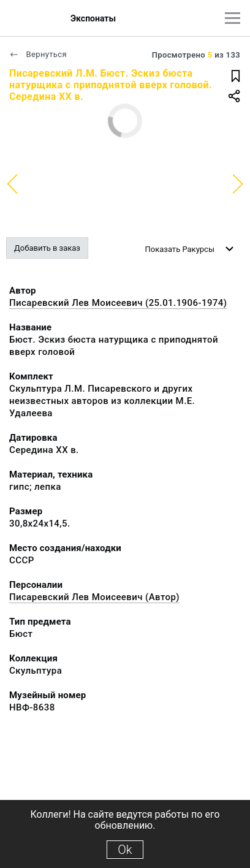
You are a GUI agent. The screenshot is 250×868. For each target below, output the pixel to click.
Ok (125, 850)
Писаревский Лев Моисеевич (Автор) (94, 597)
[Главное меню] (233, 18)
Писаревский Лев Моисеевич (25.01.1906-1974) (118, 303)
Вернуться (38, 54)
